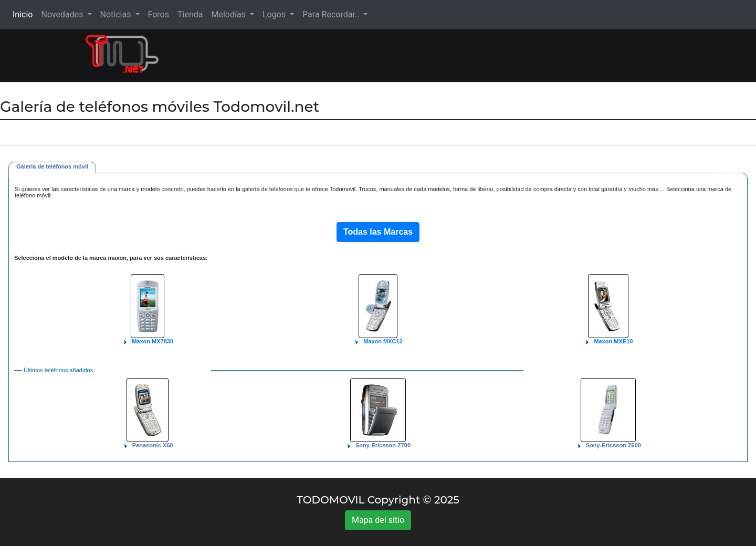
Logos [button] (275, 14)
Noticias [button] (117, 14)
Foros (159, 14)
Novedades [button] (63, 14)
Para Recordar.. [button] (332, 14)
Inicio (25, 14)
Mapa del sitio (378, 520)
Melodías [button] (229, 14)
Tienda (190, 14)
